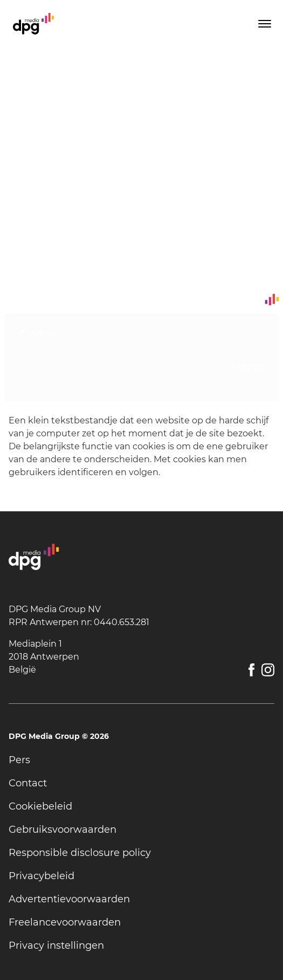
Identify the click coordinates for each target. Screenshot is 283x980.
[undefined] (141, 760)
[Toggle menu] (264, 24)
